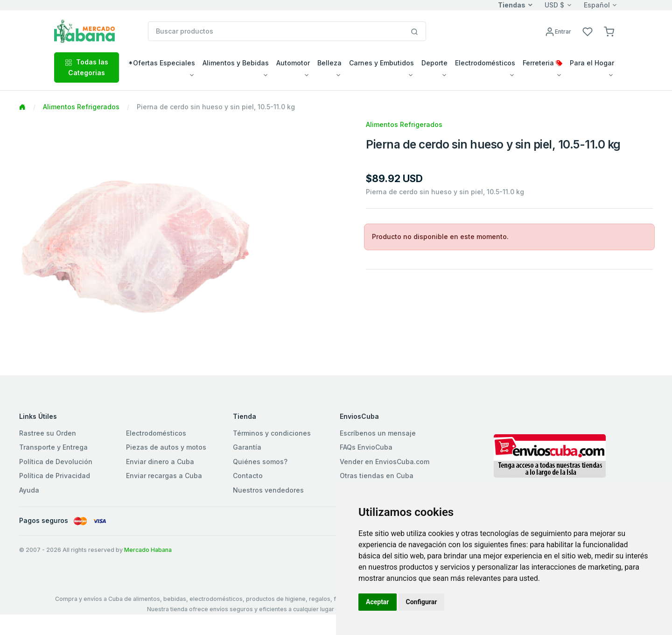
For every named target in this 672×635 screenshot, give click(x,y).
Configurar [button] (422, 602)
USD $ (554, 5)
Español (597, 5)
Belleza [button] (329, 63)
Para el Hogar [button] (592, 63)
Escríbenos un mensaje (378, 433)
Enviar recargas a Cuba (164, 476)
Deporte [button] (434, 63)
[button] (609, 31)
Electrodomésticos (156, 433)
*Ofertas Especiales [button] (162, 63)
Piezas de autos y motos (166, 447)
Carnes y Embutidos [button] (381, 63)
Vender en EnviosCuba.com (385, 462)
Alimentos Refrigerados (81, 107)
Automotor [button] (293, 63)
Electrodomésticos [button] (485, 63)
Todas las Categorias (87, 67)
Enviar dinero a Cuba (160, 462)
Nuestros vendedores (268, 490)
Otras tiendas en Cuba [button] (377, 476)
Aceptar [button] (378, 602)
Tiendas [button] (512, 5)
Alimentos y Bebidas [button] (236, 63)
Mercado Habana (148, 550)
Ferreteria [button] (542, 63)
